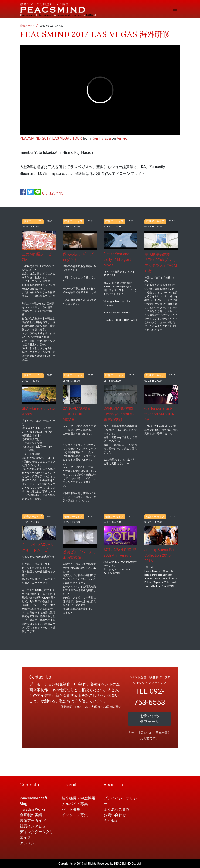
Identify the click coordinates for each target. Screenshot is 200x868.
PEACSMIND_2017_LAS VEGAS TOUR (51, 138)
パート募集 (71, 809)
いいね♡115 (53, 193)
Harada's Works (33, 809)
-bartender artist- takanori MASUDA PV (159, 414)
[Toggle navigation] (175, 9)
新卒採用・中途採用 (78, 798)
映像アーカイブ (29, 26)
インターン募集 (75, 815)
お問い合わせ (115, 815)
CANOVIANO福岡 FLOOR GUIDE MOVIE (77, 414)
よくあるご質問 (117, 809)
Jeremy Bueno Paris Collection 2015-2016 (161, 555)
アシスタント (31, 843)
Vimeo (122, 138)
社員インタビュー (35, 826)
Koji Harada (101, 138)
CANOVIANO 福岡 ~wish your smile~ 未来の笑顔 (119, 414)
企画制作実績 (31, 815)
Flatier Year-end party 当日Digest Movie (117, 260)
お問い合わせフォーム (149, 719)
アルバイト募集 (75, 804)
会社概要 (111, 821)
